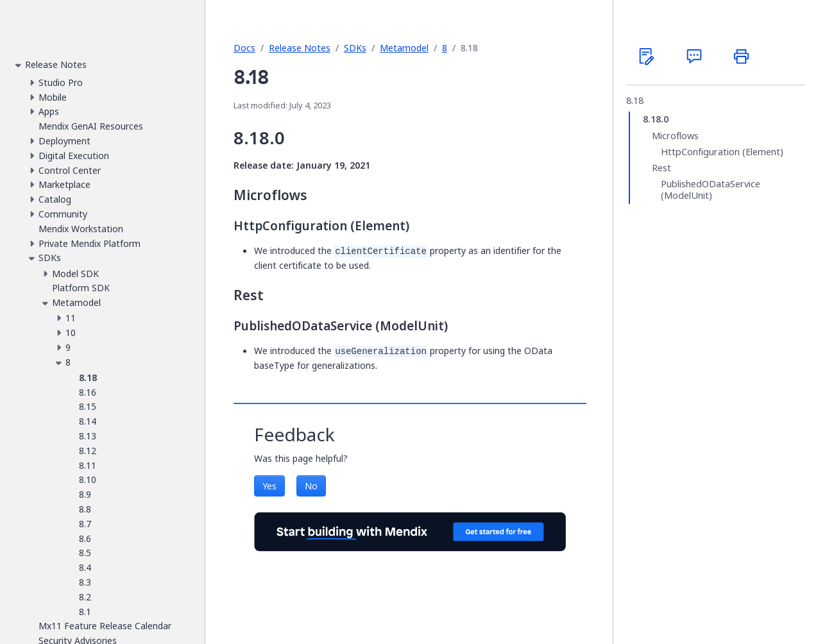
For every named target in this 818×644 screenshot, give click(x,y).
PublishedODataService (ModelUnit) (711, 190)
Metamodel (404, 48)
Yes (269, 486)
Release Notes (300, 48)
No (311, 486)
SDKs (355, 48)
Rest (661, 168)
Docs (244, 48)
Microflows (675, 136)
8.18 (635, 101)
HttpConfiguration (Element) (722, 152)
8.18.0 (656, 119)
